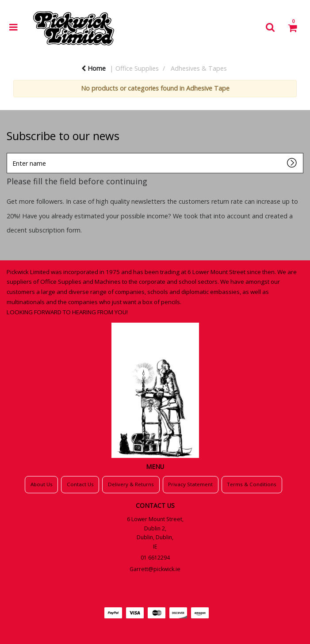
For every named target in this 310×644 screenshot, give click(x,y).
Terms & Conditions (252, 484)
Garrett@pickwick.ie (155, 569)
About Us (42, 484)
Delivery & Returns (131, 484)
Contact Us (80, 484)
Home (94, 68)
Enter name (9, 153)
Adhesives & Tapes (199, 68)
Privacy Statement (190, 484)
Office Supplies (137, 68)
